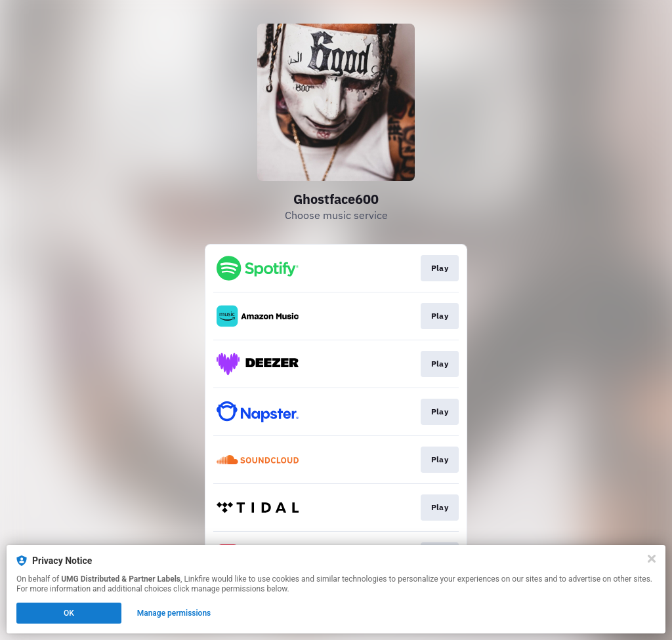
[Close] (652, 559)
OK (69, 613)
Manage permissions (174, 613)
